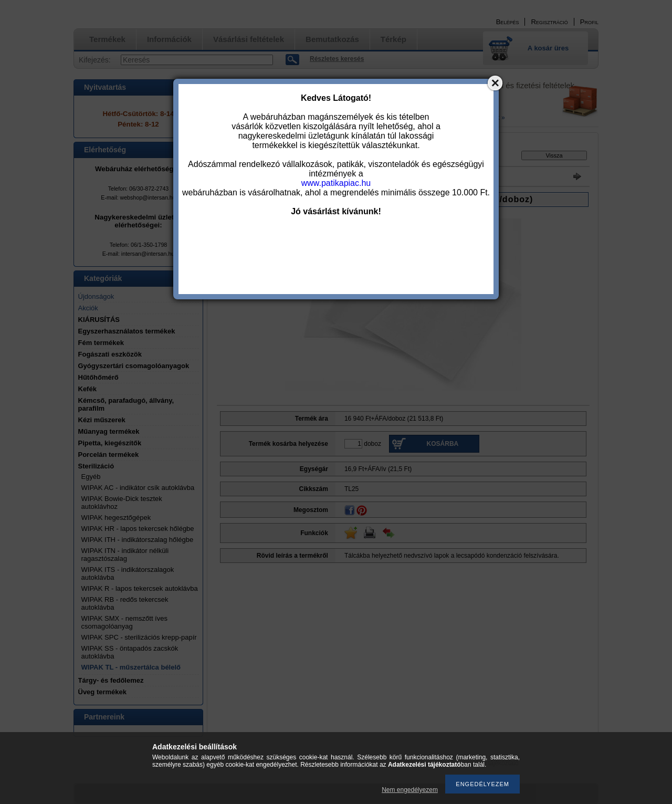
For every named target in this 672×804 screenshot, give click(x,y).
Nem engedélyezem (410, 790)
